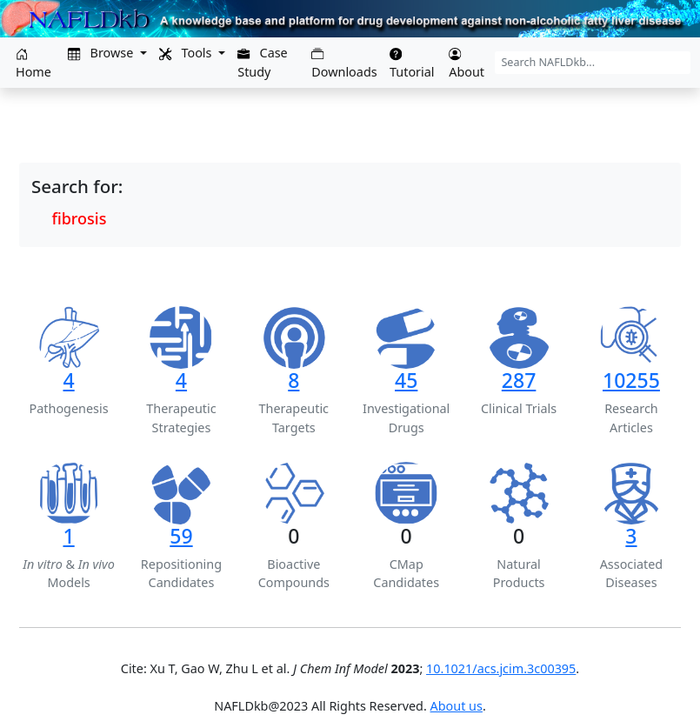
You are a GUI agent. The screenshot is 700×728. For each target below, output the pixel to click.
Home (33, 64)
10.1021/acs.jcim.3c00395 (501, 668)
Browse (102, 53)
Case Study (263, 62)
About (467, 64)
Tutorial (412, 64)
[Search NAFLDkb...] (593, 63)
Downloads (344, 64)
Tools (187, 53)
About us (457, 706)
